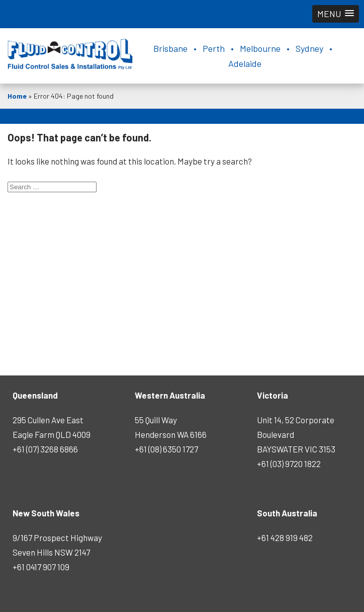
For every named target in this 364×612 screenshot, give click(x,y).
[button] (336, 14)
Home (17, 96)
